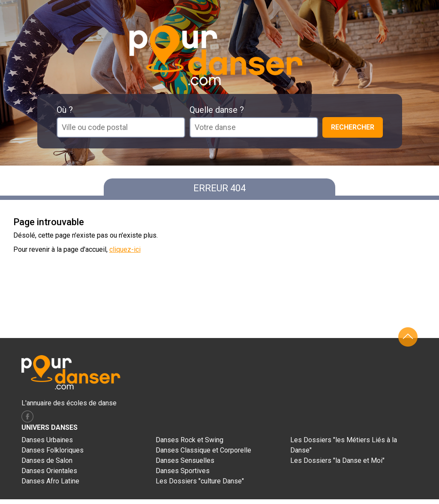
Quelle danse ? (217, 110)
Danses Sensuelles (185, 460)
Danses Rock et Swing (189, 440)
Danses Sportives (183, 471)
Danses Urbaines (47, 440)
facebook (27, 416)
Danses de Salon (47, 460)
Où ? (65, 110)
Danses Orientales (49, 471)
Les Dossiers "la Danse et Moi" (337, 460)
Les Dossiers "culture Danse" (200, 481)
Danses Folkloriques (53, 450)
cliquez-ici (125, 249)
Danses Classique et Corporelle (203, 450)
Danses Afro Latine (50, 481)
